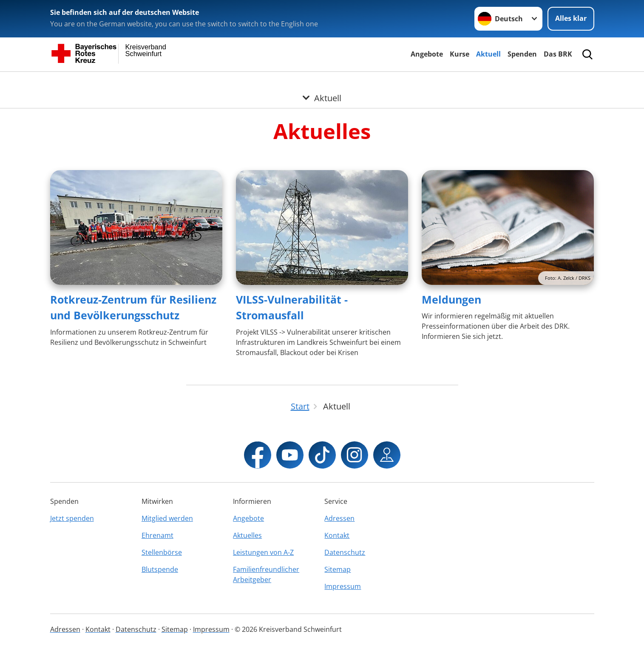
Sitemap (338, 569)
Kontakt (337, 535)
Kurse (460, 54)
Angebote (427, 54)
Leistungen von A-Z (263, 552)
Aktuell (488, 54)
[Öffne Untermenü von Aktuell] (322, 82)
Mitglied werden (167, 518)
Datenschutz (345, 552)
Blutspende (160, 569)
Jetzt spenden (72, 518)
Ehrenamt (157, 535)
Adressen (339, 518)
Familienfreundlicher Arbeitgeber (266, 574)
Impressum (343, 586)
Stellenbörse (162, 552)
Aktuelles (247, 535)
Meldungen (451, 299)
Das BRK (558, 54)
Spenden (522, 54)
